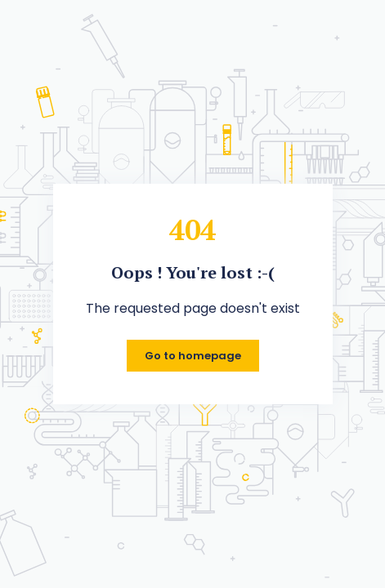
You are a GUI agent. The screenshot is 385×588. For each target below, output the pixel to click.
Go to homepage (193, 356)
